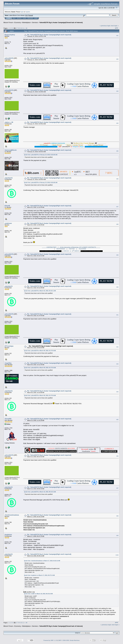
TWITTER (72, 249)
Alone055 (8, 419)
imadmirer (8, 535)
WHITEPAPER (61, 249)
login (22, 12)
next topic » (115, 26)
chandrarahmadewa (12, 515)
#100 (117, 555)
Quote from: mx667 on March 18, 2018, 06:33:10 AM (38, 594)
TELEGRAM (82, 249)
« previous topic (105, 26)
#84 (117, 123)
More (36, 18)
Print (117, 28)
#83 (117, 91)
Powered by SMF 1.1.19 (50, 640)
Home (9, 18)
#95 (117, 420)
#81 (117, 36)
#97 (117, 488)
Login (24, 18)
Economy (18, 22)
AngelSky (8, 363)
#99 (117, 536)
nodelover (8, 223)
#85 (117, 151)
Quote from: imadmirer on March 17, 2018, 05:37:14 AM (39, 575)
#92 (117, 347)
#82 (117, 59)
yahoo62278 (9, 58)
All (26, 28)
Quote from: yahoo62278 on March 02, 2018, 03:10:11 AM (40, 291)
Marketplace (26, 22)
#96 (117, 456)
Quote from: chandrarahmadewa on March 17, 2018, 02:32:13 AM (42, 561)
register (28, 12)
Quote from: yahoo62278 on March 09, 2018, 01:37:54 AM (40, 351)
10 (21, 28)
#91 (117, 315)
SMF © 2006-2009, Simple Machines (69, 640)
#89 (117, 255)
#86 (117, 179)
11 (23, 28)
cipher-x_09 (9, 122)
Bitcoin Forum (8, 22)
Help (14, 18)
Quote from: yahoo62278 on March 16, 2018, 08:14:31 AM (40, 492)
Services (35, 22)
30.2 (26, 15)
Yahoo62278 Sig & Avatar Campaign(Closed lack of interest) (61, 22)
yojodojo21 (9, 178)
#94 (117, 392)
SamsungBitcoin (11, 150)
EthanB (7, 206)
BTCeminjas (9, 346)
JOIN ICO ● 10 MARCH (71, 251)
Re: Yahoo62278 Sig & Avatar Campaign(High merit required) (49, 35)
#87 (117, 207)
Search (19, 18)
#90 (117, 287)
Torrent (31, 15)
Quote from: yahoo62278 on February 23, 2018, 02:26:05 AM (41, 155)
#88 (117, 224)
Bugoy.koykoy (10, 35)
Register (30, 18)
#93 (117, 364)
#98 (117, 516)
